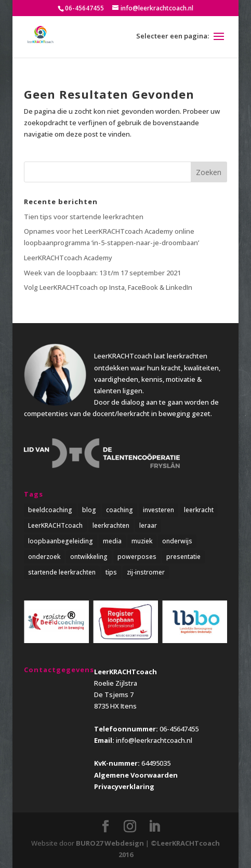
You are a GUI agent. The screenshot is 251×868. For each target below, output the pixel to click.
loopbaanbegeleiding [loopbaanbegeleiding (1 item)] (61, 541)
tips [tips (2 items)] (111, 572)
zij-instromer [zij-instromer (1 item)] (146, 572)
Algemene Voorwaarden (136, 775)
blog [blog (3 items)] (89, 510)
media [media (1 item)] (112, 541)
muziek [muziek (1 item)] (142, 541)
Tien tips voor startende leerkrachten (84, 217)
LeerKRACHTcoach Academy (68, 258)
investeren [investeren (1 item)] (158, 510)
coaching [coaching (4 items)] (120, 510)
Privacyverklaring (124, 786)
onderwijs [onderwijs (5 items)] (177, 541)
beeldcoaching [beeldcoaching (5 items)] (50, 510)
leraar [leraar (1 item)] (148, 525)
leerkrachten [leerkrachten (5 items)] (111, 525)
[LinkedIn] (154, 826)
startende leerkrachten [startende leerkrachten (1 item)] (62, 572)
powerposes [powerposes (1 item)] (137, 557)
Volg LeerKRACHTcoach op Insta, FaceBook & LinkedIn (108, 287)
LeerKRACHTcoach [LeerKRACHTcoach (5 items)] (55, 525)
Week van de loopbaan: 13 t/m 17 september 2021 (102, 273)
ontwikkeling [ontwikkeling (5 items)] (89, 557)
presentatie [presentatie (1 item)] (183, 557)
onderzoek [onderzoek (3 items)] (44, 557)
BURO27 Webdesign (110, 843)
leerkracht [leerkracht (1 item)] (199, 510)
